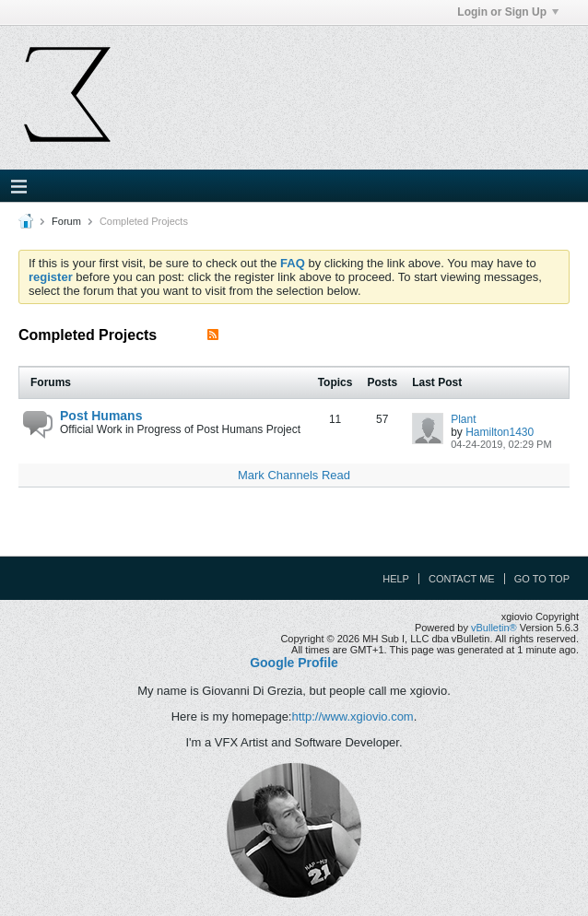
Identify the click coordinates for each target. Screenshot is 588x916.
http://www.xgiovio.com (352, 716)
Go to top (542, 579)
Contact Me (462, 579)
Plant (463, 419)
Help (396, 579)
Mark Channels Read (294, 475)
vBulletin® (494, 628)
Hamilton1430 (500, 432)
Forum (66, 221)
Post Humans (101, 416)
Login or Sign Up (508, 12)
